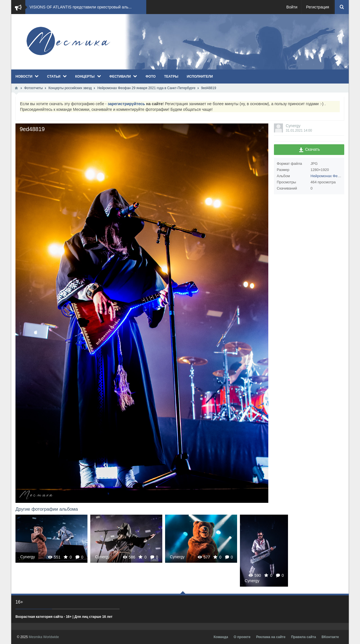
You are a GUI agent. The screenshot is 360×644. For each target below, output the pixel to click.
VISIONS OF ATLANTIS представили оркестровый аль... (81, 7)
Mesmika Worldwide (44, 637)
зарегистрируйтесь (126, 104)
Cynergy (293, 126)
